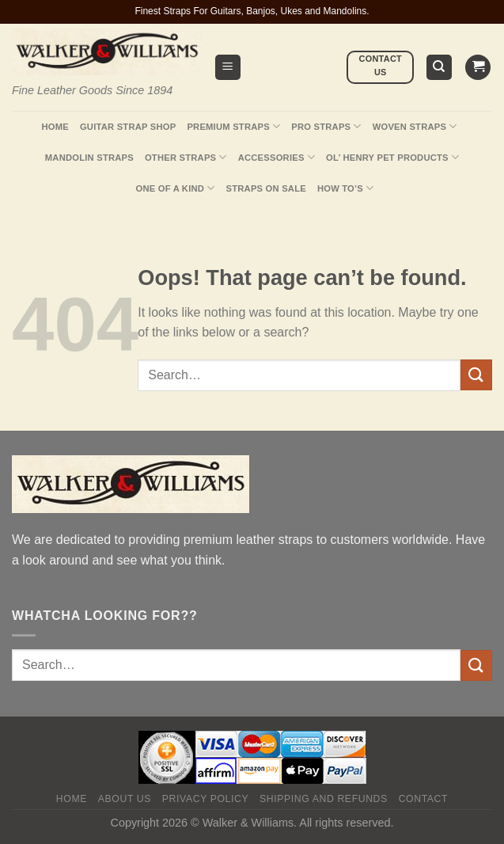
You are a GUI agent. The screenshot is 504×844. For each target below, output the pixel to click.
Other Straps (186, 157)
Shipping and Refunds (324, 799)
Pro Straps (326, 126)
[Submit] (476, 375)
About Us (125, 799)
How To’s (346, 188)
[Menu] (228, 68)
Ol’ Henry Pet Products (392, 157)
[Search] (440, 68)
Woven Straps (415, 126)
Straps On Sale (266, 188)
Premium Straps (233, 126)
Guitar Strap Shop (128, 127)
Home (55, 127)
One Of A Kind (176, 188)
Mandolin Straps (89, 158)
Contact (424, 799)
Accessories (277, 157)
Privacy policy (205, 799)
